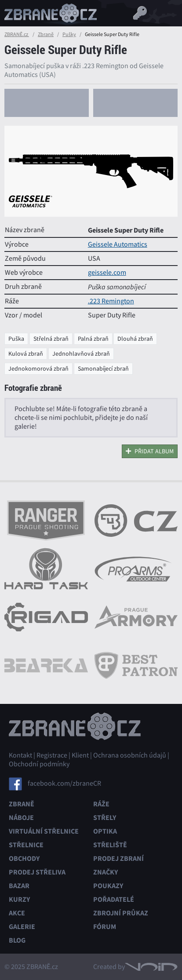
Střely (105, 818)
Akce (17, 913)
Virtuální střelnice (44, 831)
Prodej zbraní (118, 858)
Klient (80, 755)
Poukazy (108, 886)
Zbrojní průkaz (121, 913)
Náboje (21, 818)
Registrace (52, 755)
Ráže (101, 804)
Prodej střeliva (37, 872)
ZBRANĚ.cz (17, 34)
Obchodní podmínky (39, 764)
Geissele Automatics (118, 244)
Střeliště (110, 845)
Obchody (24, 858)
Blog (17, 940)
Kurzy (19, 899)
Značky (106, 872)
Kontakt (20, 755)
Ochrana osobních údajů (130, 755)
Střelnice (26, 845)
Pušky (69, 34)
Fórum (105, 927)
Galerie (22, 927)
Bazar (19, 886)
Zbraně (46, 34)
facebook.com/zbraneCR (64, 783)
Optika (105, 831)
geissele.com (107, 273)
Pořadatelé (114, 899)
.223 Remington (111, 301)
